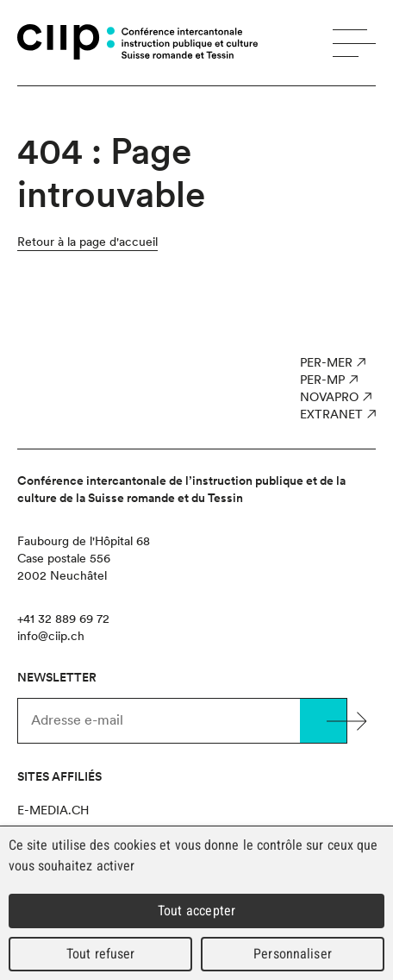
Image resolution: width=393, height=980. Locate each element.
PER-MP (322, 380)
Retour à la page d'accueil (87, 242)
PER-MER (326, 362)
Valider (323, 721)
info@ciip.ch (51, 636)
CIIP (66, 42)
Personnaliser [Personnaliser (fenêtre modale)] (293, 954)
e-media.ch (53, 810)
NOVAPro (329, 397)
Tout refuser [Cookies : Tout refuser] (101, 954)
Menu (354, 43)
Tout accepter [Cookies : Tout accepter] (196, 911)
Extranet (331, 414)
